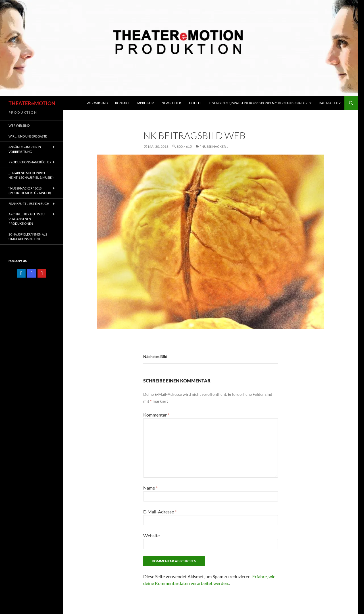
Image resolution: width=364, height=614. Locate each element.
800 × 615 (184, 146)
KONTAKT (122, 103)
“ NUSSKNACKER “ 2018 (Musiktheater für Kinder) (30, 191)
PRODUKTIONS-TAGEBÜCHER (30, 162)
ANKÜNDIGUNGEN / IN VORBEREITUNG (25, 149)
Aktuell (195, 103)
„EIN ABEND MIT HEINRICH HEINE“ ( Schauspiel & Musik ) (31, 175)
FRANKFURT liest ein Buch (29, 204)
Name (150, 488)
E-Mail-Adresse (160, 512)
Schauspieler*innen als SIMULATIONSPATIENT (28, 237)
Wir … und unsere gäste (28, 136)
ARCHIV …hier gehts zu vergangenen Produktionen (27, 219)
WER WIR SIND (97, 103)
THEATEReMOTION (32, 103)
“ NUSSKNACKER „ (214, 146)
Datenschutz (330, 103)
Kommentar (156, 415)
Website (151, 535)
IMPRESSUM (145, 103)
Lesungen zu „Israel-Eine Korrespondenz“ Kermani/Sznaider (258, 103)
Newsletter (171, 103)
